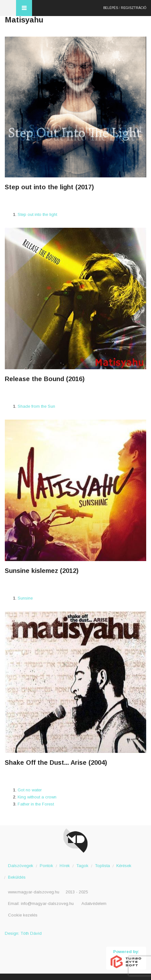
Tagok (82, 866)
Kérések (124, 866)
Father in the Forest (36, 804)
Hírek (65, 866)
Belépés (111, 8)
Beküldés (17, 877)
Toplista (102, 866)
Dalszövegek (21, 866)
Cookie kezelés (23, 915)
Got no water (30, 790)
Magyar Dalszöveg (8, 8)
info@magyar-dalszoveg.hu (47, 903)
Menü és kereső (24, 8)
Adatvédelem (94, 903)
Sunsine (25, 598)
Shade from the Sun (36, 406)
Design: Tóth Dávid (23, 933)
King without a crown (37, 797)
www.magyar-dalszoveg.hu (34, 892)
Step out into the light (37, 214)
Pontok (46, 866)
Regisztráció (134, 8)
